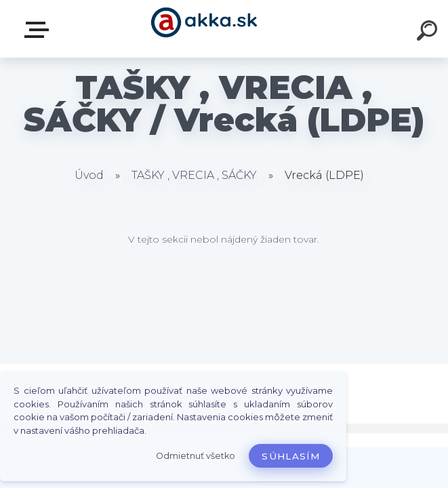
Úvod (89, 175)
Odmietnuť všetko (196, 456)
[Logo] (204, 29)
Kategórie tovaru (39, 30)
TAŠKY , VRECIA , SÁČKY (194, 175)
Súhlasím (291, 456)
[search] (429, 33)
